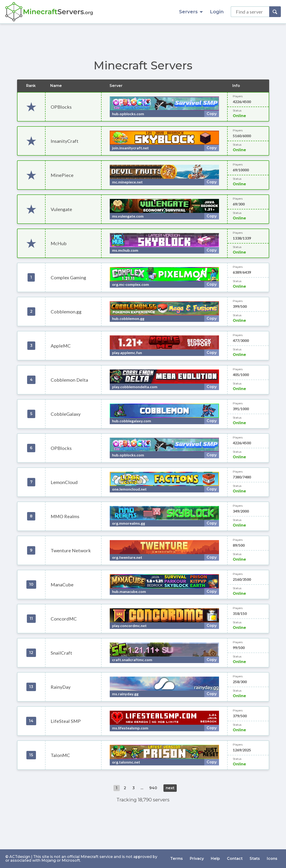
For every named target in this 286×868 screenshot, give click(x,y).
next (170, 788)
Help (215, 859)
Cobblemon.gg (66, 312)
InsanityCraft (65, 141)
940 (153, 788)
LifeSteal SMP (66, 721)
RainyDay (61, 687)
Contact (235, 859)
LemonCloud (64, 482)
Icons (272, 859)
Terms (177, 859)
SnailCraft (61, 653)
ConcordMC (64, 619)
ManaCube (62, 585)
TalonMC (60, 755)
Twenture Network (71, 550)
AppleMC (61, 346)
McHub (59, 243)
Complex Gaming (68, 277)
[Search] (275, 12)
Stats (255, 859)
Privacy (197, 859)
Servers (191, 12)
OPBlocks (61, 107)
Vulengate (61, 209)
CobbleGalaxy (66, 414)
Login (217, 12)
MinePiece (62, 175)
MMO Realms (65, 516)
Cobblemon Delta (69, 380)
